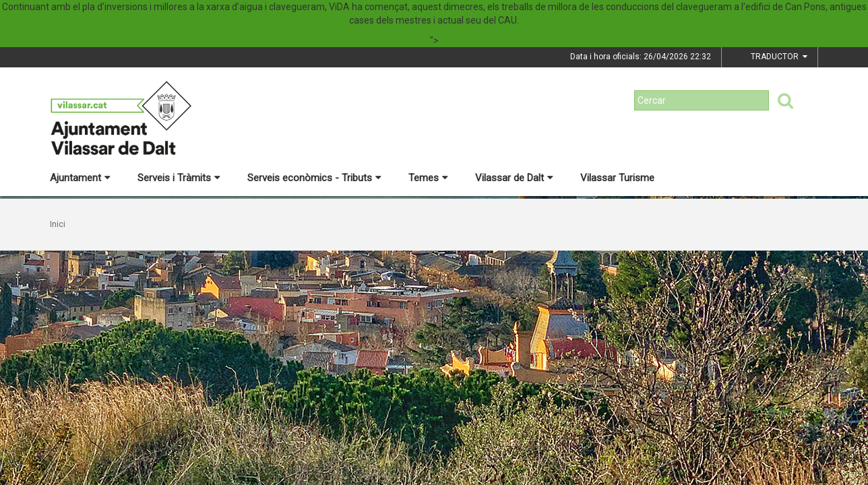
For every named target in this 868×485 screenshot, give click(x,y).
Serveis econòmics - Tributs (314, 178)
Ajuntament (80, 178)
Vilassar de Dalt (514, 178)
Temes (428, 178)
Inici (58, 224)
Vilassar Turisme (617, 178)
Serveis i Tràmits (179, 178)
